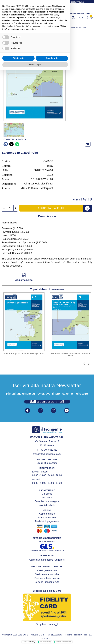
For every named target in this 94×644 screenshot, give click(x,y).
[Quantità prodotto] (10, 208)
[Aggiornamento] (24, 275)
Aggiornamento (24, 280)
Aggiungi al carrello (51, 208)
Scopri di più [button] (35, 638)
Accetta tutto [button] (52, 632)
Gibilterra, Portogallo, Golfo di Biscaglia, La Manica (30, 27)
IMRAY (40, 24)
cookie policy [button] (53, 588)
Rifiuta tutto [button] (19, 632)
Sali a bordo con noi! (47, 401)
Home (4, 24)
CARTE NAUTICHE (28, 24)
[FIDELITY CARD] (69, 2)
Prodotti (13, 24)
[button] (7, 18)
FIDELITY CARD (78, 2)
